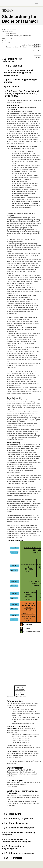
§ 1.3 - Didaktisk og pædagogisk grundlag (21, 81)
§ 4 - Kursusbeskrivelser (15, 823)
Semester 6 (14, 548)
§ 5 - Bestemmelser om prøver (18, 828)
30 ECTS (14, 552)
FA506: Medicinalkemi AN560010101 (28, 567)
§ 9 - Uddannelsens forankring (18, 853)
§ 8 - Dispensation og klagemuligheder (13, 847)
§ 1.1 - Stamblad (13, 66)
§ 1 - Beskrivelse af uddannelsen (12, 60)
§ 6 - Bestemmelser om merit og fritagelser (19, 834)
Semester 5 (14, 566)
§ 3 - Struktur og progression (17, 819)
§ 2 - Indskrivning (12, 814)
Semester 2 (14, 604)
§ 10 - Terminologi (12, 858)
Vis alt (37, 57)
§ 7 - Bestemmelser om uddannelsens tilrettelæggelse (17, 841)
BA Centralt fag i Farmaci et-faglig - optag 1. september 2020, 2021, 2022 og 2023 (23, 94)
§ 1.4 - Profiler (11, 87)
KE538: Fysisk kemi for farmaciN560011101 (28, 595)
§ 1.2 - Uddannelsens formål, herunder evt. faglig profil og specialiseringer (19, 73)
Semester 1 (14, 615)
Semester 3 (14, 594)
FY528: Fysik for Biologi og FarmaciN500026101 (28, 606)
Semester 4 (14, 581)
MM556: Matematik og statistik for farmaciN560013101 (28, 616)
